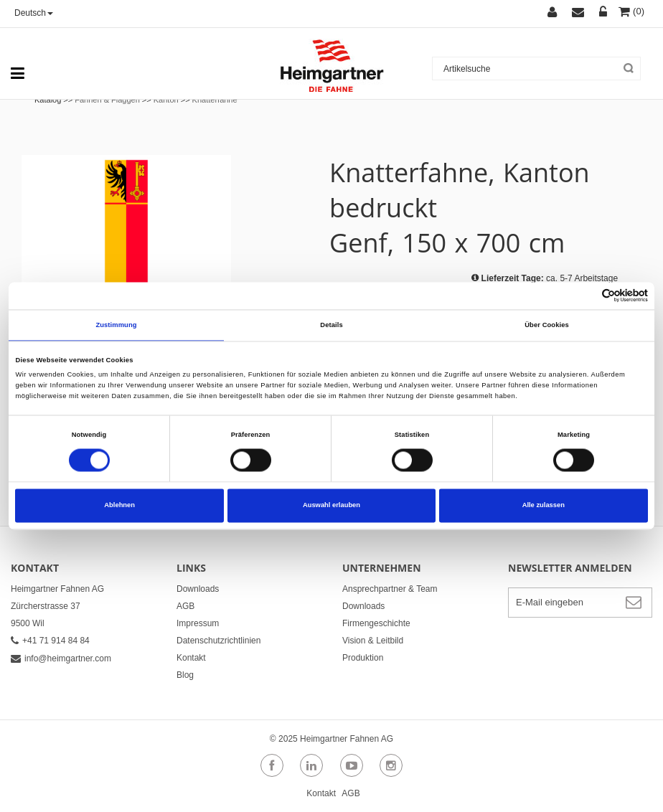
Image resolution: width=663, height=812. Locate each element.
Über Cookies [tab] (547, 325)
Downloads (198, 589)
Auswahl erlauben (331, 506)
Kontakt (191, 658)
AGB (185, 606)
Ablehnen (119, 506)
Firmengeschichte (376, 623)
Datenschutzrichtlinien (218, 641)
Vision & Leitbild (373, 641)
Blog (185, 675)
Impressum (198, 623)
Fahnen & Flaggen (107, 100)
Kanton (166, 100)
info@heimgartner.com (61, 658)
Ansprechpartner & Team (390, 589)
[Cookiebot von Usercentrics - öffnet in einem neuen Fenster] (585, 296)
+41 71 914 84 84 (50, 641)
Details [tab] (331, 325)
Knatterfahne (215, 100)
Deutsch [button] (34, 13)
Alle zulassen (544, 506)
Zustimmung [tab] (116, 325)
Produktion (363, 658)
